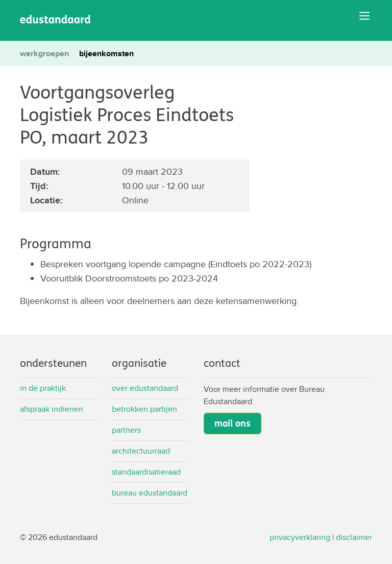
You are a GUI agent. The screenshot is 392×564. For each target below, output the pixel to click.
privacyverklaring (300, 537)
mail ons (232, 424)
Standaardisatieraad (146, 472)
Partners (126, 430)
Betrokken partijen (144, 409)
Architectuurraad (141, 451)
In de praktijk (43, 388)
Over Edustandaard (145, 388)
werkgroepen (44, 53)
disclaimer (354, 537)
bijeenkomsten (106, 53)
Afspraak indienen (52, 409)
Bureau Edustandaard (150, 493)
